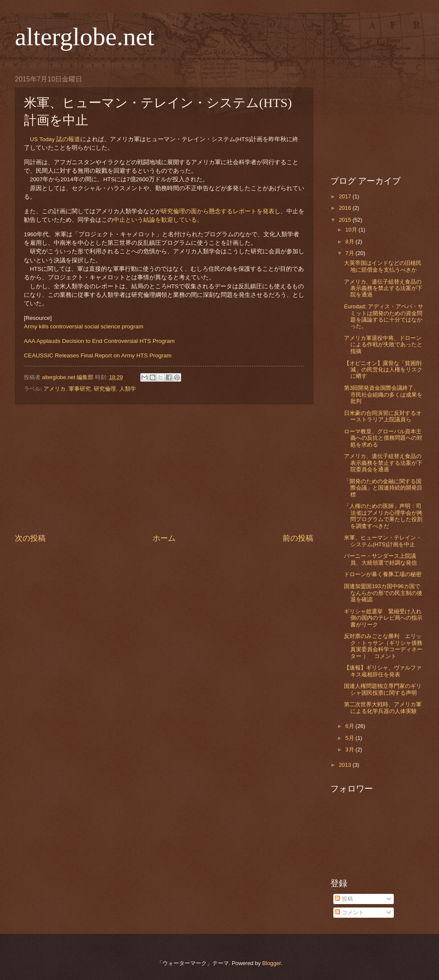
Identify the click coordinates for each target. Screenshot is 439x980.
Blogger (271, 963)
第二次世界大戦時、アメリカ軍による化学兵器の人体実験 (383, 707)
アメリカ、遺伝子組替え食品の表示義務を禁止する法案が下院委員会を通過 (383, 463)
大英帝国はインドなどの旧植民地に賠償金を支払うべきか (383, 266)
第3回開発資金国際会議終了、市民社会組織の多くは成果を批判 (383, 394)
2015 (346, 220)
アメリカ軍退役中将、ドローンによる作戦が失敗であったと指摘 (383, 345)
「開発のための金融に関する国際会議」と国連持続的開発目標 (383, 488)
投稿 (344, 899)
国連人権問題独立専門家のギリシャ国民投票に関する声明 (383, 689)
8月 (350, 242)
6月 (350, 726)
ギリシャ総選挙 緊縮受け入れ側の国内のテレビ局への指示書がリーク (383, 618)
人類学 (128, 389)
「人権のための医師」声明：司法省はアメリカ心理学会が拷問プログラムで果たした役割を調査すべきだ (383, 516)
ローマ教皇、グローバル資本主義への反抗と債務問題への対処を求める (383, 438)
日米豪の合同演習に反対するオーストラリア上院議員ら (383, 416)
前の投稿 (298, 538)
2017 (346, 196)
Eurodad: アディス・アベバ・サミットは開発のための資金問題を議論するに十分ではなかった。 (384, 316)
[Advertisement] (164, 469)
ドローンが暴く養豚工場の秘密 (383, 574)
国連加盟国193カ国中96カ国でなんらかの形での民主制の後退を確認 (383, 593)
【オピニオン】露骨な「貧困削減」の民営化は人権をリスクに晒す (383, 370)
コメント (349, 912)
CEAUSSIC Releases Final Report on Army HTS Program (98, 355)
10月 (352, 230)
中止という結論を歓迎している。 (158, 220)
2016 (346, 208)
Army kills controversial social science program (84, 326)
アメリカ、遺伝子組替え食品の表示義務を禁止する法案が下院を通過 (383, 288)
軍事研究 (80, 389)
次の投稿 (30, 538)
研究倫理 (105, 389)
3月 (350, 749)
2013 (346, 765)
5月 (350, 738)
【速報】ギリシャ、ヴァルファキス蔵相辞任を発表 (383, 671)
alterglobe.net (85, 37)
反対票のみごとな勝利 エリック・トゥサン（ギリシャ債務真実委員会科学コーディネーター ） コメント (383, 646)
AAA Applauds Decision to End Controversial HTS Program (99, 341)
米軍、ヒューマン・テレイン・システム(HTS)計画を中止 (383, 541)
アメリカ (55, 389)
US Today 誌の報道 (55, 139)
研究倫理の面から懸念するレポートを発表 (218, 211)
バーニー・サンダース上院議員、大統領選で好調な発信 (380, 559)
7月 (350, 253)
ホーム (164, 538)
